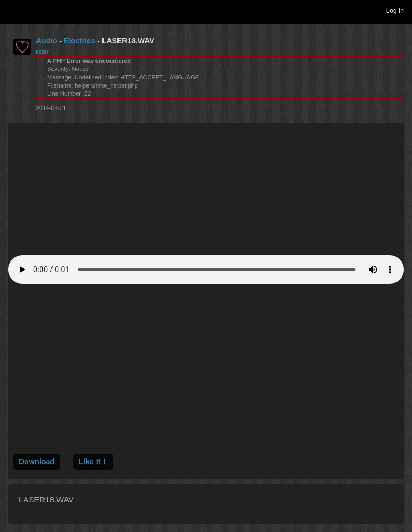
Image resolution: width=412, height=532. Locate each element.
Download (37, 462)
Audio (47, 41)
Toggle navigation (13, 10)
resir (42, 52)
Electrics (79, 41)
